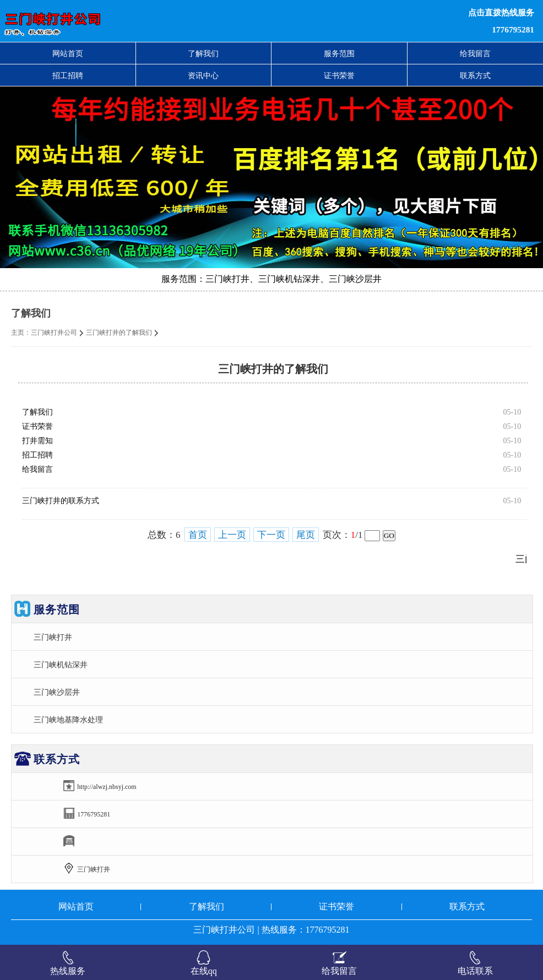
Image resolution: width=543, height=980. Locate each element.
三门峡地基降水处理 (68, 720)
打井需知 (37, 441)
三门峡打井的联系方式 (61, 501)
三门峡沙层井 (57, 692)
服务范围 (339, 53)
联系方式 (475, 75)
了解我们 (203, 53)
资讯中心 (203, 75)
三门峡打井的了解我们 (119, 333)
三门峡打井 (53, 637)
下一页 (271, 535)
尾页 (306, 535)
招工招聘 (68, 75)
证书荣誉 (339, 75)
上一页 (232, 535)
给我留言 (475, 53)
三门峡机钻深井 (61, 665)
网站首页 (68, 53)
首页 (198, 535)
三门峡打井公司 (54, 333)
